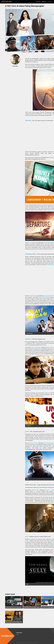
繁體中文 (44, 2)
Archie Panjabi (47, 243)
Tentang (17, 634)
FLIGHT (27, 432)
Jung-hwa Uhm (48, 296)
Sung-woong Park (44, 297)
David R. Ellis (35, 490)
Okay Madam (50, 265)
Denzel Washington (49, 443)
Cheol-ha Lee (33, 296)
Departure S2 (28, 243)
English (38, 2)
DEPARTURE (28, 121)
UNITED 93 (28, 339)
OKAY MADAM (29, 254)
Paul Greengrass (36, 347)
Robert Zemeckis (34, 443)
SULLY (27, 537)
